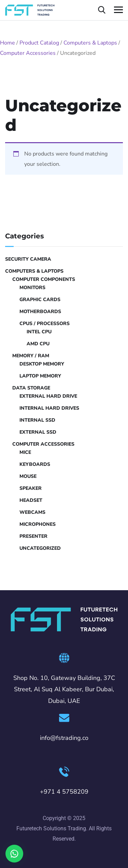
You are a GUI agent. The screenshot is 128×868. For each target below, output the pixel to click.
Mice (25, 452)
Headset (31, 500)
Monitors (32, 288)
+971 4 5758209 (64, 792)
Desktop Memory (42, 364)
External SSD (38, 432)
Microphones (38, 524)
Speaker (31, 488)
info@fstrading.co (64, 738)
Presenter (33, 536)
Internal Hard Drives (49, 408)
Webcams (32, 512)
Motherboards (40, 312)
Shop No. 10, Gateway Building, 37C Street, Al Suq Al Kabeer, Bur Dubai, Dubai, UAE (64, 690)
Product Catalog (39, 43)
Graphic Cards (40, 300)
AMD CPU (38, 344)
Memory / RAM (31, 356)
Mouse (28, 476)
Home (8, 43)
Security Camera (28, 259)
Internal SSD (37, 420)
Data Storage (31, 388)
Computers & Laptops (90, 43)
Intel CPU (39, 332)
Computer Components (44, 279)
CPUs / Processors (45, 324)
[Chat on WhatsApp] (14, 854)
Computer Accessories (28, 53)
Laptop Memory (40, 376)
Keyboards (35, 464)
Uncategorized (40, 548)
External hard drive (48, 396)
